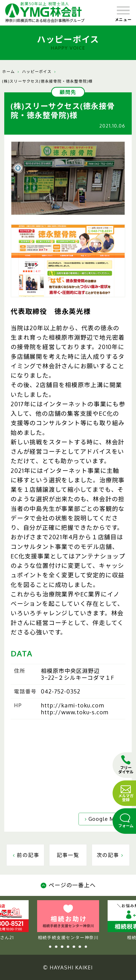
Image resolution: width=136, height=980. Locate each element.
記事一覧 (68, 855)
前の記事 (25, 855)
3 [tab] (62, 947)
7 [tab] (86, 947)
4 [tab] (68, 947)
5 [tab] (74, 947)
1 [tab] (50, 947)
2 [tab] (56, 947)
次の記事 (111, 855)
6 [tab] (80, 947)
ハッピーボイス (37, 71)
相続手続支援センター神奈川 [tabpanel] (68, 920)
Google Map (102, 819)
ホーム (8, 71)
